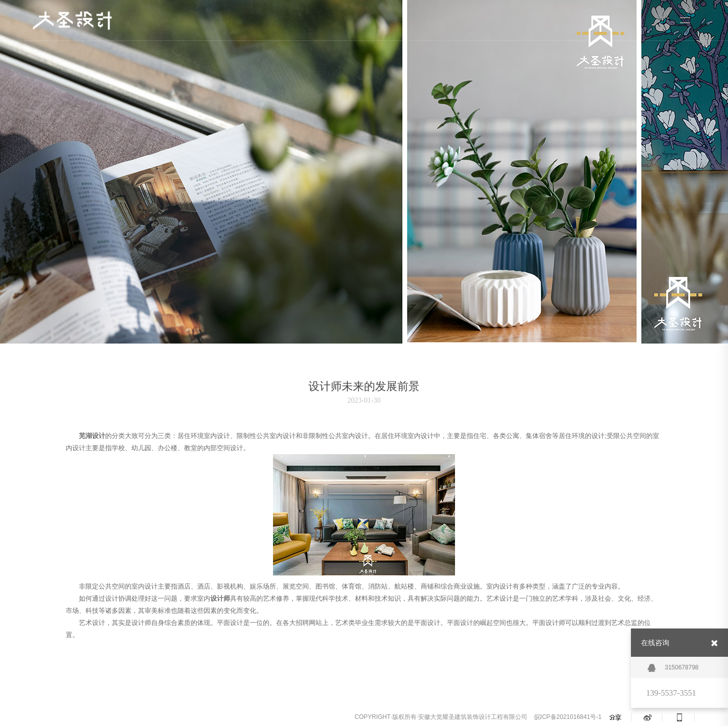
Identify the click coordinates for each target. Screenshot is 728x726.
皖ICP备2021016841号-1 (568, 717)
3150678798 (673, 668)
